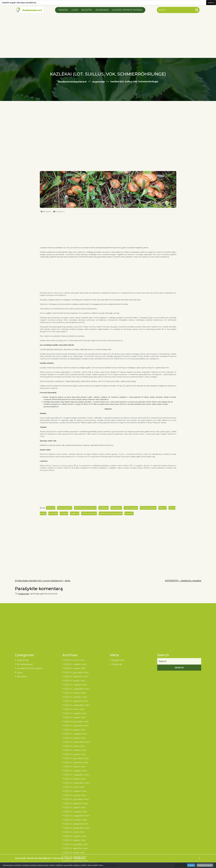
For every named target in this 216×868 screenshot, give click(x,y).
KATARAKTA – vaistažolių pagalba (183, 581)
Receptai (87, 10)
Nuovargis (78, 435)
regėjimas (90, 435)
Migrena (137, 432)
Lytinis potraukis (120, 432)
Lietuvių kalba (184, 866)
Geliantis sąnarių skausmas (96, 432)
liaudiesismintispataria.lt (72, 82)
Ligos (75, 10)
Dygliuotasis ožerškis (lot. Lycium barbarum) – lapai (43, 581)
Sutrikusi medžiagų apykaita (109, 435)
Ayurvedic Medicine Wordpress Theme (38, 858)
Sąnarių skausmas (98, 435)
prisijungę (24, 594)
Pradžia (63, 10)
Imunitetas (105, 432)
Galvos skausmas (85, 432)
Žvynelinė (119, 435)
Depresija (77, 432)
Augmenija (102, 10)
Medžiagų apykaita (130, 432)
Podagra (84, 435)
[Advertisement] (108, 35)
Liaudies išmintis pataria (127, 10)
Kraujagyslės (112, 432)
